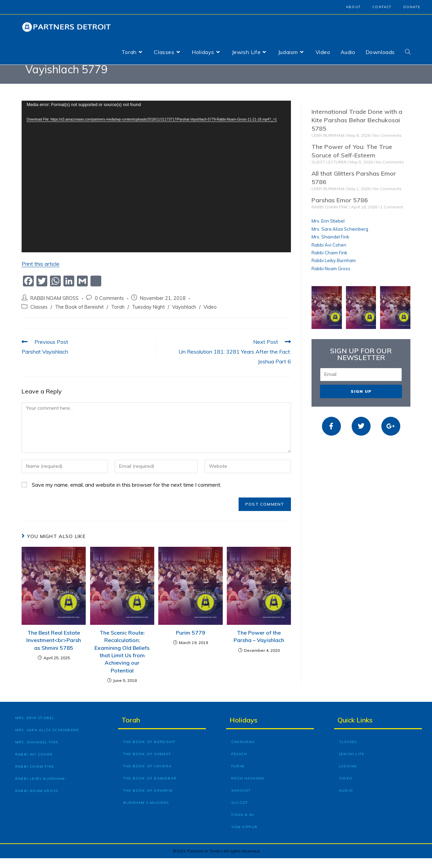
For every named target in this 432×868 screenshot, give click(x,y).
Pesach (239, 764)
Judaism (348, 776)
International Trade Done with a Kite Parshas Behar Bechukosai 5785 (357, 130)
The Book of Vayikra (147, 776)
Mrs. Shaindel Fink (330, 247)
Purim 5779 (191, 642)
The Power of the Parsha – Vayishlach (259, 646)
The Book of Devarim (148, 800)
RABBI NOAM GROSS (55, 308)
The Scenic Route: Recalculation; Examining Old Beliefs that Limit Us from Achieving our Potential (122, 661)
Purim (238, 776)
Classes (39, 317)
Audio (346, 800)
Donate (412, 7)
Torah (118, 317)
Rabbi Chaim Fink (329, 262)
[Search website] (408, 52)
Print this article (40, 274)
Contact (382, 7)
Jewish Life (352, 764)
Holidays (244, 730)
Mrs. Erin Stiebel (328, 231)
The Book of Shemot (147, 764)
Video (210, 317)
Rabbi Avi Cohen (329, 255)
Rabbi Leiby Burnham (334, 271)
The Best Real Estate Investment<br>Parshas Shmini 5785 (54, 650)
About (353, 7)
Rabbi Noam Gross (331, 278)
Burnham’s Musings (146, 812)
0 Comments (109, 308)
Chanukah (243, 752)
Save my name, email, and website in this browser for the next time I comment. (127, 494)
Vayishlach (184, 317)
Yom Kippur (244, 837)
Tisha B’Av (243, 825)
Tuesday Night (148, 317)
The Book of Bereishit (79, 317)
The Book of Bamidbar (150, 788)
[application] (156, 186)
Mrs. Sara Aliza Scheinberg (340, 239)
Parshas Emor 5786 (340, 210)
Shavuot (241, 800)
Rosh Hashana (248, 788)
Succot (240, 812)
